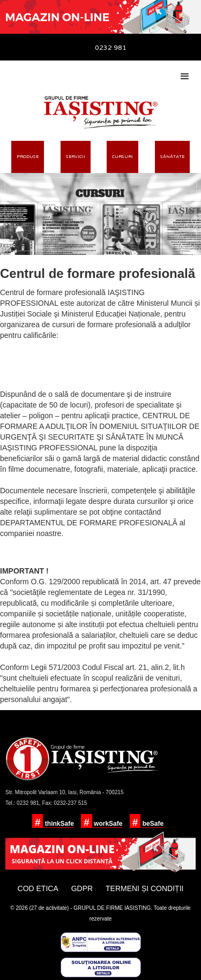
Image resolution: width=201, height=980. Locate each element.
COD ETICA (38, 888)
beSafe (152, 824)
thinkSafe (58, 824)
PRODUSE (28, 157)
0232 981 (111, 48)
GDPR (82, 888)
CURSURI (122, 157)
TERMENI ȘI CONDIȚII (144, 888)
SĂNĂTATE (172, 157)
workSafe (107, 824)
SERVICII (76, 157)
